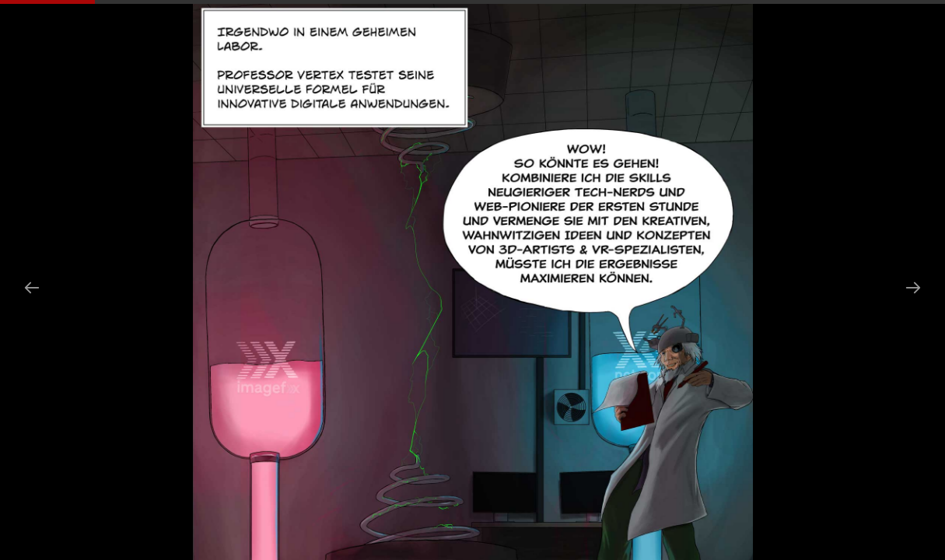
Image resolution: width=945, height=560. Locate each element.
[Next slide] (913, 287)
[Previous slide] (32, 287)
